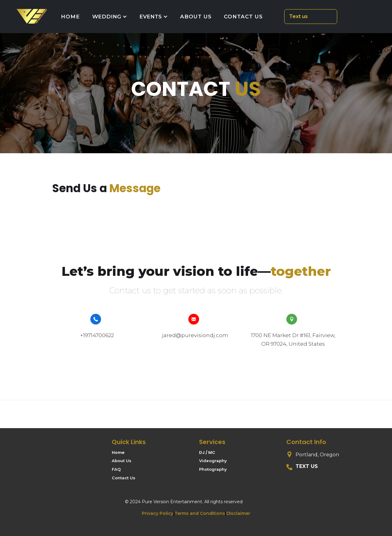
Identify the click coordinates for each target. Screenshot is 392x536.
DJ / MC (207, 453)
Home (118, 453)
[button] (110, 17)
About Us (122, 461)
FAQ (116, 469)
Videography (213, 461)
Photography (213, 469)
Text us (298, 16)
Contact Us (124, 478)
